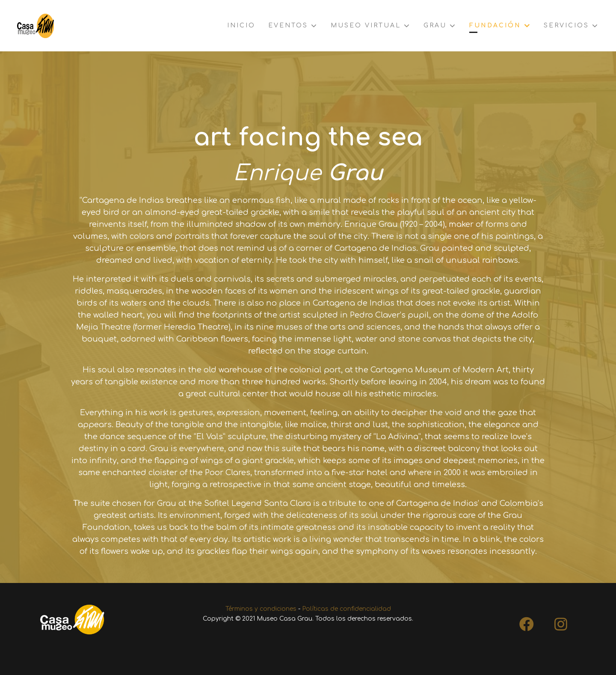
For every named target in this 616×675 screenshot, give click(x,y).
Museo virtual (366, 25)
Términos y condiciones (261, 609)
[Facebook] (527, 621)
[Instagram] (561, 621)
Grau (435, 25)
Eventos (288, 25)
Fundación (495, 25)
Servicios (566, 25)
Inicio (241, 25)
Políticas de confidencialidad (346, 609)
